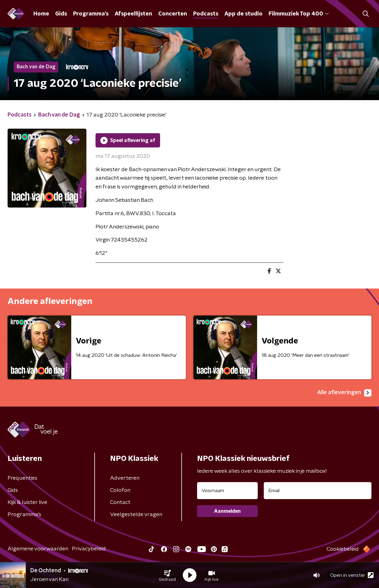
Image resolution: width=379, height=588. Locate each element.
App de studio (243, 14)
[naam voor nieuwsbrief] (227, 491)
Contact (120, 502)
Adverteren (125, 478)
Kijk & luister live (27, 502)
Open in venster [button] (352, 575)
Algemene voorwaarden (38, 549)
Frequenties (22, 478)
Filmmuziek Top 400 (299, 14)
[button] (167, 575)
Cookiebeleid (343, 549)
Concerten (173, 14)
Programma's (91, 14)
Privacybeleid (89, 549)
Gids (61, 14)
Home (41, 14)
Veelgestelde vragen (136, 515)
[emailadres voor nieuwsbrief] (318, 491)
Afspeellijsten (133, 14)
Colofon (120, 490)
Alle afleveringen (344, 393)
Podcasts (206, 14)
